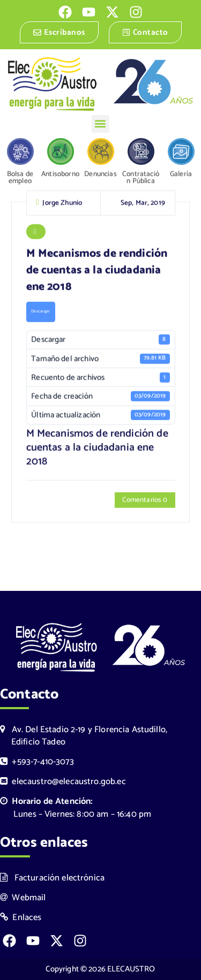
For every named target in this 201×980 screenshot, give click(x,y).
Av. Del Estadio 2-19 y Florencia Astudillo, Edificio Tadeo (84, 736)
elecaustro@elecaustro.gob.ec (63, 782)
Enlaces (21, 918)
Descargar (40, 313)
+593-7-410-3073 (37, 762)
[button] (100, 124)
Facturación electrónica (52, 878)
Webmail (23, 898)
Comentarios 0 (145, 501)
